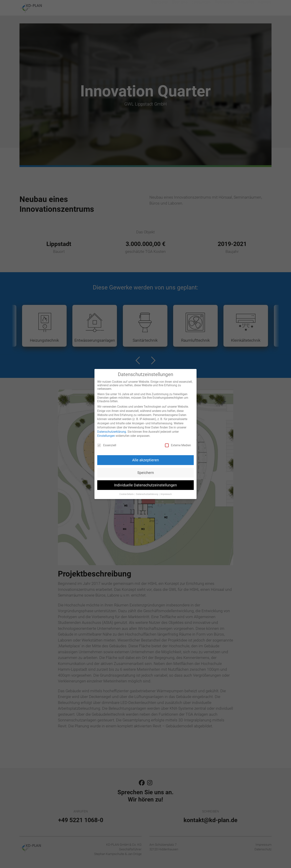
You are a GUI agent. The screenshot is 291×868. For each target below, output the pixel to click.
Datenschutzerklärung (112, 432)
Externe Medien (178, 445)
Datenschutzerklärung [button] (147, 494)
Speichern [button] (146, 473)
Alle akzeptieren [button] (145, 460)
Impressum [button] (166, 494)
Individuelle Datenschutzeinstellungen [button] (145, 485)
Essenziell (107, 445)
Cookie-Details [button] (127, 494)
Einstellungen (106, 436)
